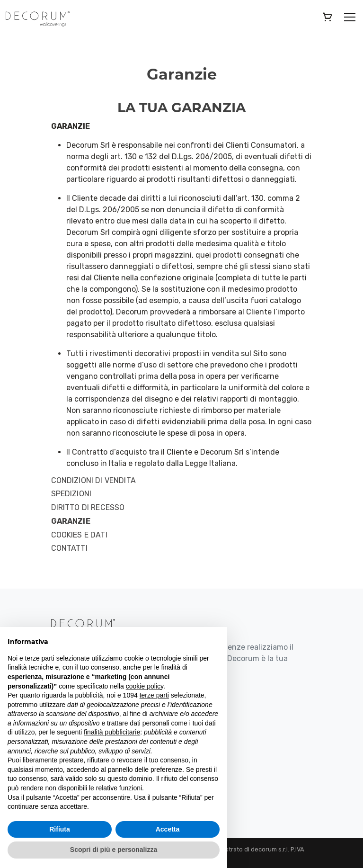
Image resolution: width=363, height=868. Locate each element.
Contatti (69, 548)
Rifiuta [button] (60, 829)
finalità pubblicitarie (112, 732)
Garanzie (71, 521)
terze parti (154, 695)
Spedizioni (71, 494)
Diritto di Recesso (88, 508)
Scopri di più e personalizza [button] (114, 850)
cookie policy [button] (145, 686)
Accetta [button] (168, 829)
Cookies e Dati (79, 535)
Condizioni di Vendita (93, 481)
